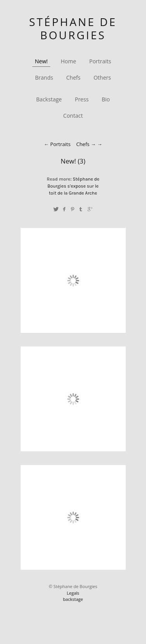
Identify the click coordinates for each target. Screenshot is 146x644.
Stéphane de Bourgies (73, 28)
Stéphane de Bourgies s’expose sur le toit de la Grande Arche (73, 186)
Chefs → (86, 144)
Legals (73, 593)
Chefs (73, 77)
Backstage (49, 99)
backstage (73, 599)
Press (82, 99)
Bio (106, 99)
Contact (73, 116)
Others (102, 77)
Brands (44, 77)
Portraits (100, 61)
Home (69, 61)
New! (41, 61)
